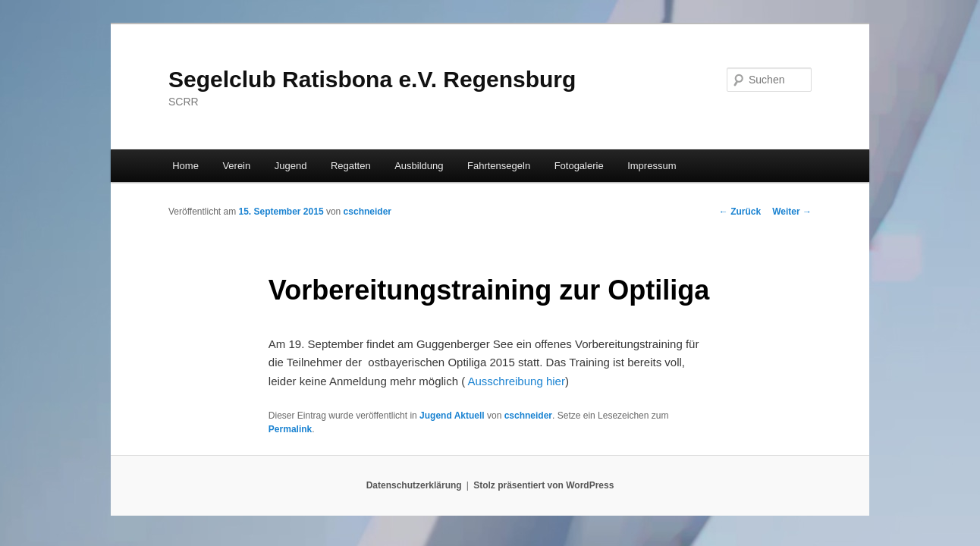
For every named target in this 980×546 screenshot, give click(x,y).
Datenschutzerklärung (414, 485)
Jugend (291, 166)
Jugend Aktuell (452, 416)
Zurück (740, 212)
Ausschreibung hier (515, 381)
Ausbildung (419, 166)
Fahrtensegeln (499, 166)
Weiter (792, 212)
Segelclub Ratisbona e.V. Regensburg (372, 79)
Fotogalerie (579, 166)
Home (185, 166)
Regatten (351, 166)
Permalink (290, 429)
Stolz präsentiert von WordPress (543, 485)
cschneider (367, 212)
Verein (236, 166)
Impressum (652, 166)
